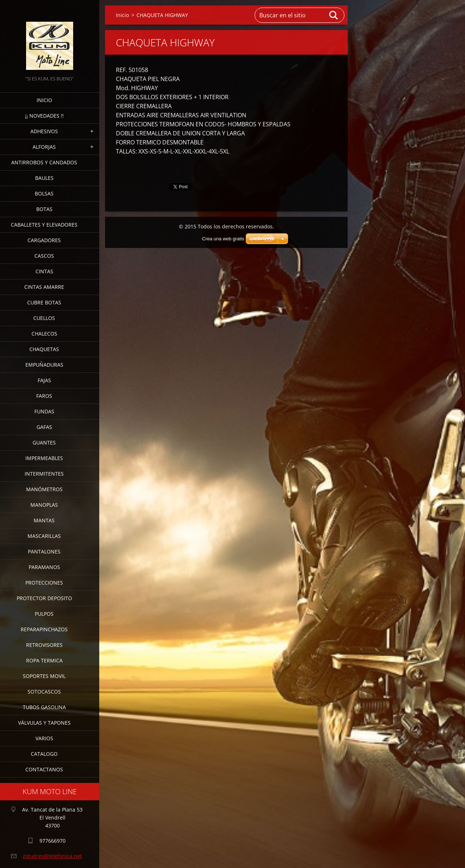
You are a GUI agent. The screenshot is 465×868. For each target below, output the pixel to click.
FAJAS (44, 380)
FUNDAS (44, 411)
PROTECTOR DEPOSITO (44, 598)
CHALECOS (44, 334)
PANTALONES (44, 551)
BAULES (44, 178)
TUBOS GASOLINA (44, 707)
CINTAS (44, 271)
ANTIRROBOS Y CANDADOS (44, 162)
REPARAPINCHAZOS (44, 629)
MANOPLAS (44, 505)
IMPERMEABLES (44, 458)
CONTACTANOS (44, 769)
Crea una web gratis (223, 239)
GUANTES (44, 443)
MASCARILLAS (44, 536)
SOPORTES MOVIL (44, 676)
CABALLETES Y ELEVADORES (44, 225)
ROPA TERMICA (44, 660)
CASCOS (44, 256)
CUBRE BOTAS (44, 302)
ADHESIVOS (44, 131)
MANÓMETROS (44, 489)
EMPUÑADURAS (44, 365)
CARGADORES (44, 240)
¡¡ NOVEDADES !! (44, 116)
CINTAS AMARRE (44, 287)
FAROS (44, 396)
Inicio (44, 100)
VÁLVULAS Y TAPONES (44, 723)
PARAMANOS (44, 567)
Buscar (334, 15)
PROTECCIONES (44, 583)
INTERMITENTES (44, 474)
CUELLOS (44, 318)
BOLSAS (44, 193)
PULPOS (44, 614)
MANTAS (44, 520)
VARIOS (44, 738)
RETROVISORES (44, 645)
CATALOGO (44, 754)
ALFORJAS (44, 147)
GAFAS (44, 427)
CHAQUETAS (44, 349)
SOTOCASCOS (44, 692)
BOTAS (44, 209)
